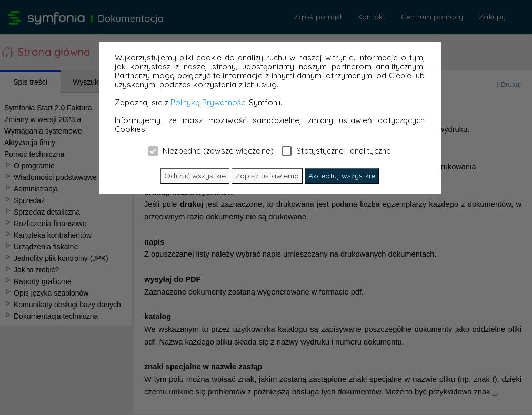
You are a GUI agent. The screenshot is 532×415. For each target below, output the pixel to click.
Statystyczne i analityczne (337, 150)
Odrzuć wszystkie (195, 176)
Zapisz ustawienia (267, 176)
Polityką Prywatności (209, 102)
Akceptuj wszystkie (342, 176)
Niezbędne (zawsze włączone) (211, 150)
